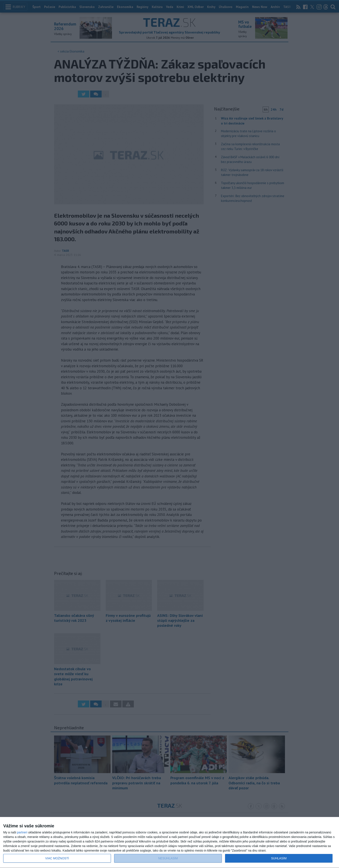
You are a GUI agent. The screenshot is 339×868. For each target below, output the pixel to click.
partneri (22, 832)
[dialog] (169, 843)
